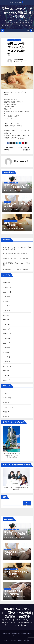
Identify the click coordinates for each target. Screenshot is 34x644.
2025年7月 (7, 297)
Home (5, 640)
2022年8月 (7, 376)
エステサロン (11, 40)
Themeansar (17, 636)
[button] (28, 31)
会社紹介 (20, 640)
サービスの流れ (12, 640)
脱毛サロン (7, 416)
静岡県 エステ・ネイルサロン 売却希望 (17, 224)
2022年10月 (7, 366)
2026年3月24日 (11, 557)
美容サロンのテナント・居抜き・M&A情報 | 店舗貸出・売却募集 (17, 13)
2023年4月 (7, 348)
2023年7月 (7, 343)
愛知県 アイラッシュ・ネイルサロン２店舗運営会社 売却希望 (17, 187)
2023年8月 (7, 338)
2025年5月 (7, 301)
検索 (4, 497)
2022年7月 (7, 380)
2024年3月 (7, 324)
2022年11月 (7, 362)
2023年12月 (7, 334)
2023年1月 (7, 357)
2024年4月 (7, 320)
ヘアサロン (7, 403)
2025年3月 (7, 306)
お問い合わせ (27, 640)
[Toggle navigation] (16, 31)
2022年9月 (7, 371)
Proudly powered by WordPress (11, 634)
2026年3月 (7, 283)
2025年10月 (7, 292)
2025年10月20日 (11, 597)
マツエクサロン (15, 183)
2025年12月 (7, 287)
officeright (19, 60)
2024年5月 (7, 315)
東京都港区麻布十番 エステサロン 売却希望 (17, 593)
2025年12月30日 (11, 577)
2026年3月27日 (11, 537)
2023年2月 (7, 352)
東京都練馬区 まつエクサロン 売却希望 (16, 270)
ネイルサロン (18, 40)
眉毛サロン (7, 412)
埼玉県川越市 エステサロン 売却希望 (17, 205)
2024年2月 (7, 329)
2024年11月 (7, 311)
